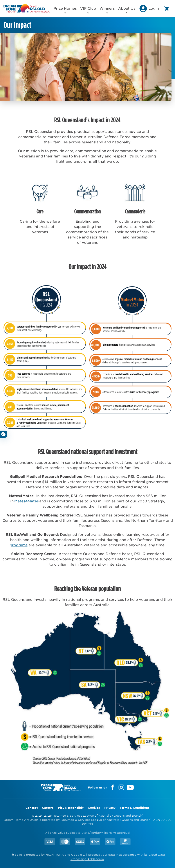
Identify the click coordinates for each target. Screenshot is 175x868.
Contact (32, 808)
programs (19, 545)
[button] (149, 10)
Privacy (110, 808)
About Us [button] (127, 10)
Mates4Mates (26, 501)
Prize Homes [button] (65, 10)
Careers (48, 808)
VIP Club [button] (88, 10)
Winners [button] (107, 10)
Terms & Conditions (135, 808)
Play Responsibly (71, 808)
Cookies (94, 808)
